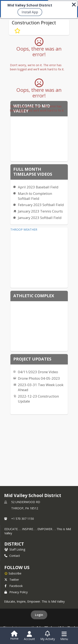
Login (39, 615)
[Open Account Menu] (29, 636)
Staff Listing (15, 549)
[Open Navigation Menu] (64, 636)
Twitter (12, 580)
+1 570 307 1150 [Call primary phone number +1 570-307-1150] (23, 519)
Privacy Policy (16, 592)
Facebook (14, 586)
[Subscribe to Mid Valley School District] (13, 573)
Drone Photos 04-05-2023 (39, 378)
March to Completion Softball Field (35, 196)
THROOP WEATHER (24, 229)
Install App (30, 12)
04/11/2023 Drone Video (38, 372)
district (14, 544)
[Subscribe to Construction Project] (17, 31)
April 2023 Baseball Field (38, 187)
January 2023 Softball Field (40, 218)
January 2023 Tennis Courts (40, 211)
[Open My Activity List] (48, 636)
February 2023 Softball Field (41, 205)
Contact (12, 556)
